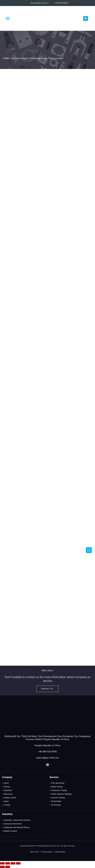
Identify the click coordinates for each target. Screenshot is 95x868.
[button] (8, 18)
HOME (6, 58)
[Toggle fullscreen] (13, 863)
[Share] (8, 863)
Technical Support (20, 58)
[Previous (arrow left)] (2, 867)
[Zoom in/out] (18, 863)
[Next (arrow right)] (8, 867)
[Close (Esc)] (2, 863)
